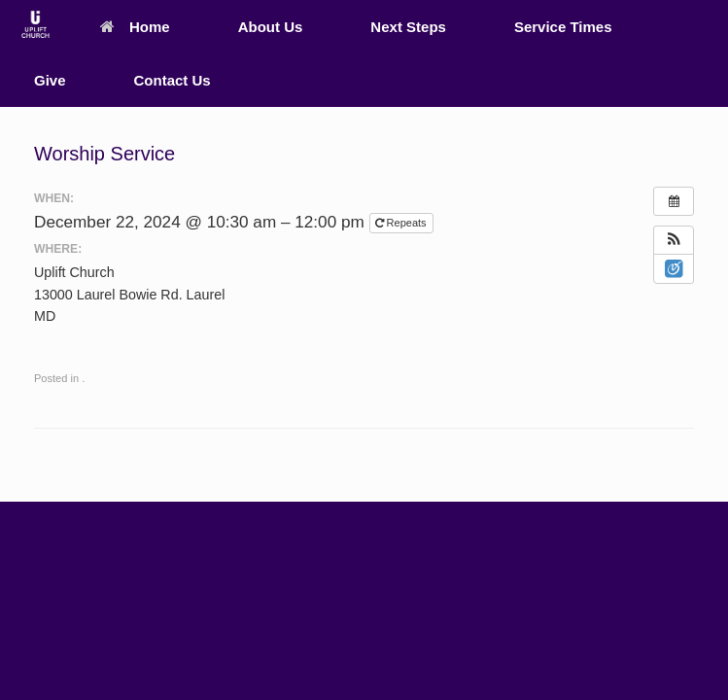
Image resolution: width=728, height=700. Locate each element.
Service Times (563, 27)
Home (135, 27)
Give (50, 80)
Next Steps (408, 27)
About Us (271, 27)
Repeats (402, 223)
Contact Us (173, 80)
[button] (674, 240)
